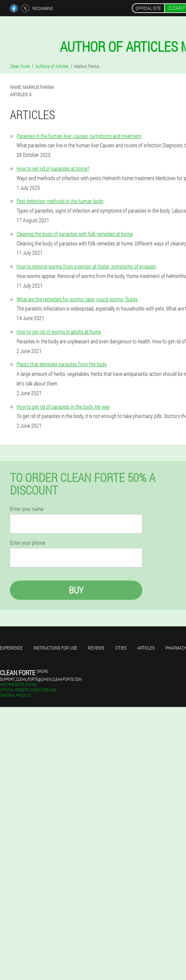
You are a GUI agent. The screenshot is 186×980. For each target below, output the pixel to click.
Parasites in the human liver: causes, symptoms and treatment (79, 136)
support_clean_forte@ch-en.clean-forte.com (41, 679)
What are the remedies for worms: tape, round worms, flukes (77, 299)
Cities (121, 648)
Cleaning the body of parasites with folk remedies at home (75, 234)
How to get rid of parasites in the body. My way (63, 407)
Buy (76, 590)
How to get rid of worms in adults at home (59, 332)
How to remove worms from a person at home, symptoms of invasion (86, 266)
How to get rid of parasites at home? (53, 168)
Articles (146, 648)
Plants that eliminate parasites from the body (62, 364)
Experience (11, 648)
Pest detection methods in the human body (60, 201)
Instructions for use (55, 648)
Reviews (96, 648)
